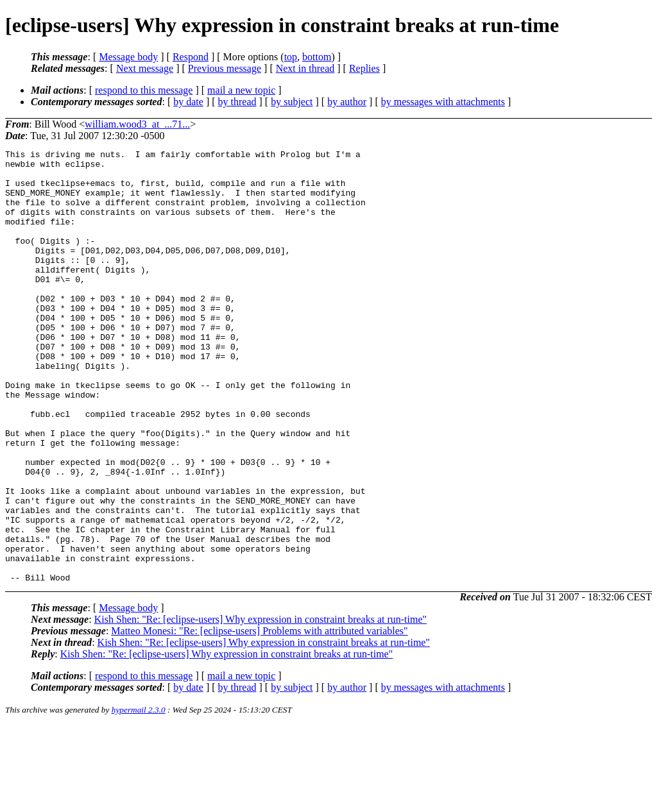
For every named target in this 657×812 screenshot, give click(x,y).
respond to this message (144, 90)
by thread (237, 102)
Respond (191, 57)
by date (188, 102)
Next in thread (305, 68)
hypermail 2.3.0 (139, 796)
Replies (364, 68)
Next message (145, 68)
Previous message (225, 68)
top (291, 57)
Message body (128, 57)
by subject (292, 102)
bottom (317, 57)
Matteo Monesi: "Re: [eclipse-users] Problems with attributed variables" (259, 717)
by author (347, 102)
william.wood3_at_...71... (137, 124)
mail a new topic (241, 90)
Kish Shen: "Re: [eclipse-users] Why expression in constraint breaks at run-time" (260, 706)
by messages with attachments (443, 102)
